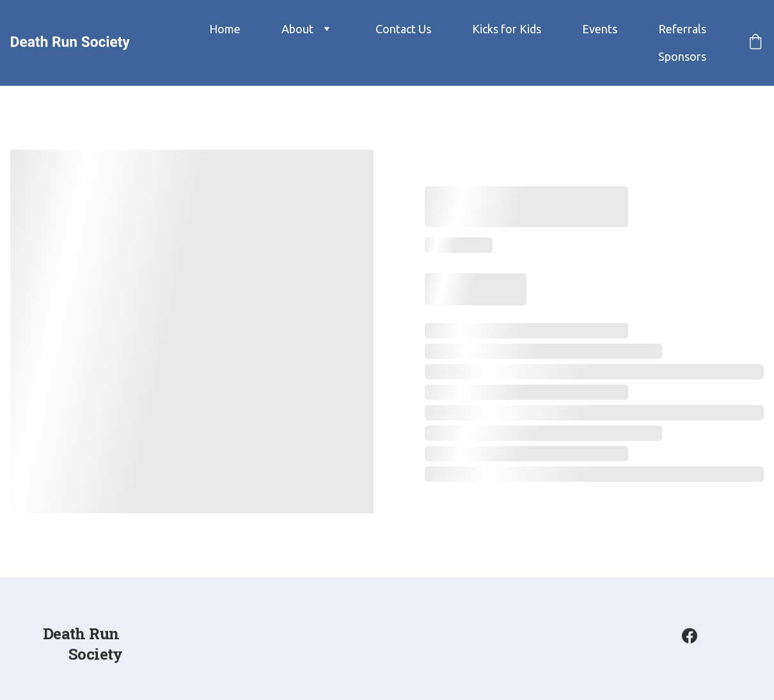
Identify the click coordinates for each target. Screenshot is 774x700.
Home (225, 29)
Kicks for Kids (507, 29)
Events (600, 29)
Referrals (682, 29)
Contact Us (403, 29)
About (297, 29)
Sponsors (682, 56)
